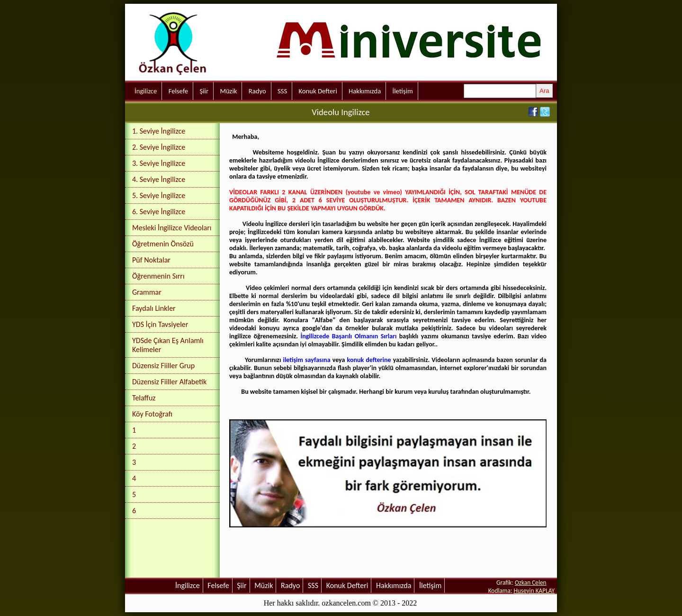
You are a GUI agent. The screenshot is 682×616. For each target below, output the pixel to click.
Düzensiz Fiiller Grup (163, 366)
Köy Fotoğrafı (152, 414)
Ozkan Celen (531, 583)
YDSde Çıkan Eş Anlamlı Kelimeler (168, 345)
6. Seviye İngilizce (159, 212)
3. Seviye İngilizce (159, 163)
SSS (282, 91)
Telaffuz (144, 398)
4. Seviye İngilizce (159, 179)
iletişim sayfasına (306, 360)
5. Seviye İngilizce (159, 195)
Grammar (147, 292)
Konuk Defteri (318, 91)
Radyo (257, 91)
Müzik (228, 91)
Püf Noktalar (151, 260)
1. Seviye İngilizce (159, 131)
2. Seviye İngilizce (159, 147)
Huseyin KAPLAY (534, 591)
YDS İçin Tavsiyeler (160, 324)
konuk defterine (369, 360)
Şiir (204, 91)
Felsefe (178, 91)
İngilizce (146, 91)
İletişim (403, 91)
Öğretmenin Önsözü (163, 244)
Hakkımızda (365, 91)
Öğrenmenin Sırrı (158, 276)
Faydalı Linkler (154, 308)
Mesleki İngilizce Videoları (172, 228)
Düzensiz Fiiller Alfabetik (169, 382)
